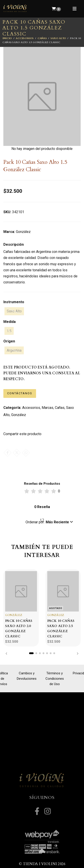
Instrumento (14, 302)
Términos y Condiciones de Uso (55, 679)
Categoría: (12, 408)
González (19, 415)
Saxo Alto (58, 38)
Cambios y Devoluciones (27, 676)
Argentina (14, 350)
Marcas (47, 408)
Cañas (42, 38)
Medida (10, 322)
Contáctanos (20, 393)
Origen (9, 341)
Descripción (14, 244)
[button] (49, 522)
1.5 (9, 331)
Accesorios (25, 38)
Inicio (7, 38)
